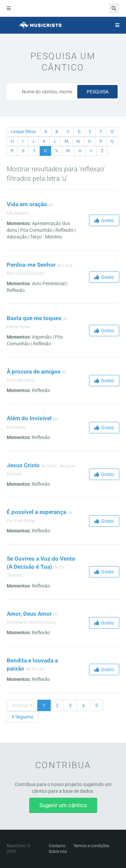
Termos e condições (91, 846)
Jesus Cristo (23, 465)
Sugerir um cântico (63, 805)
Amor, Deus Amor (29, 614)
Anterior (22, 705)
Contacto (57, 846)
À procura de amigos (34, 372)
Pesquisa (98, 92)
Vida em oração (27, 204)
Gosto (104, 220)
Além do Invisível (29, 418)
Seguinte (23, 717)
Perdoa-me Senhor (31, 265)
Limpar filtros (24, 132)
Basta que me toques (34, 318)
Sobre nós (58, 852)
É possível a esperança (36, 512)
